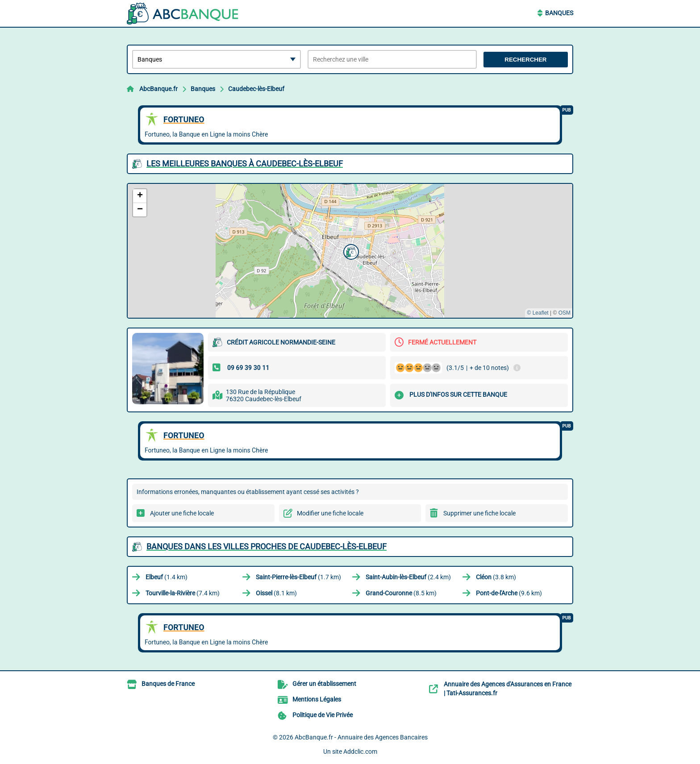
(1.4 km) (167, 577)
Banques (559, 13)
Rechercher (525, 60)
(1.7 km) (298, 577)
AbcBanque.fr (158, 89)
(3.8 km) (496, 577)
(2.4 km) (408, 577)
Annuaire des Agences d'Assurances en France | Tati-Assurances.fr (508, 689)
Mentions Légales (317, 699)
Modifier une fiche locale (330, 513)
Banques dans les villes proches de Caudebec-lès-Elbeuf (267, 546)
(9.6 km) (509, 593)
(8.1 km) (276, 593)
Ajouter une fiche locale (182, 513)
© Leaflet (537, 313)
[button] (350, 251)
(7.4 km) (183, 593)
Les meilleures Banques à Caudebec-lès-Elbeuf (245, 164)
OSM (565, 313)
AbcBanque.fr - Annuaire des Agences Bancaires (361, 737)
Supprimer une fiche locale (479, 513)
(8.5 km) (401, 593)
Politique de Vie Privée (323, 715)
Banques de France (168, 684)
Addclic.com (360, 752)
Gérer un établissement (324, 684)
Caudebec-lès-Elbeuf (256, 89)
